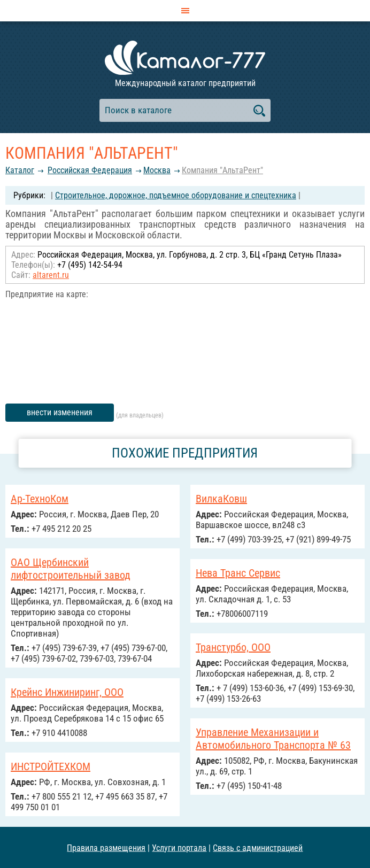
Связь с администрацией (258, 847)
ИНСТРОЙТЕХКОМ (51, 766)
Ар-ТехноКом (40, 499)
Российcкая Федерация (90, 170)
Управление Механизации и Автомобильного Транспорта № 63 (273, 739)
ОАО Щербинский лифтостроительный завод (71, 569)
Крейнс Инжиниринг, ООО (67, 692)
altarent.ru (51, 275)
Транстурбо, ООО (233, 647)
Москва (157, 170)
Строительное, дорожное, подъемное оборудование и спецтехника (176, 195)
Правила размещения (106, 847)
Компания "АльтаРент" (222, 170)
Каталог (20, 170)
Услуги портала (179, 847)
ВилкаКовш (221, 499)
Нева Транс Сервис (238, 573)
